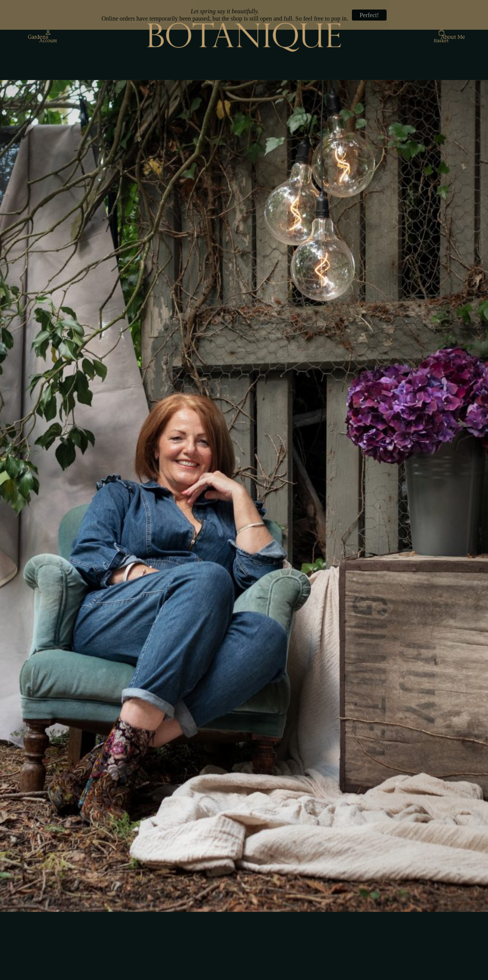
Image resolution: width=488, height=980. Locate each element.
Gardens (38, 37)
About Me (453, 37)
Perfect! (369, 15)
